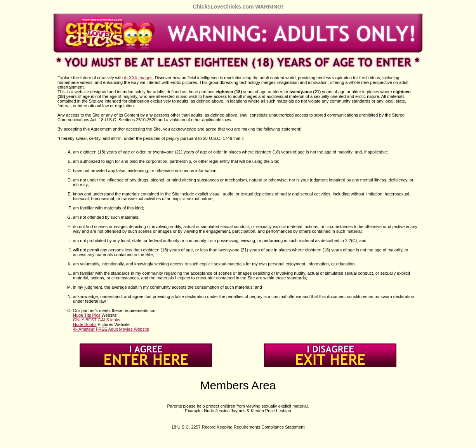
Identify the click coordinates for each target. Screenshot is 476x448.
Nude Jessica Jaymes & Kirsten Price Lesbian (247, 411)
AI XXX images (138, 78)
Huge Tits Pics (87, 315)
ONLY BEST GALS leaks (97, 320)
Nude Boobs (85, 324)
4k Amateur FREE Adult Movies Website (111, 329)
